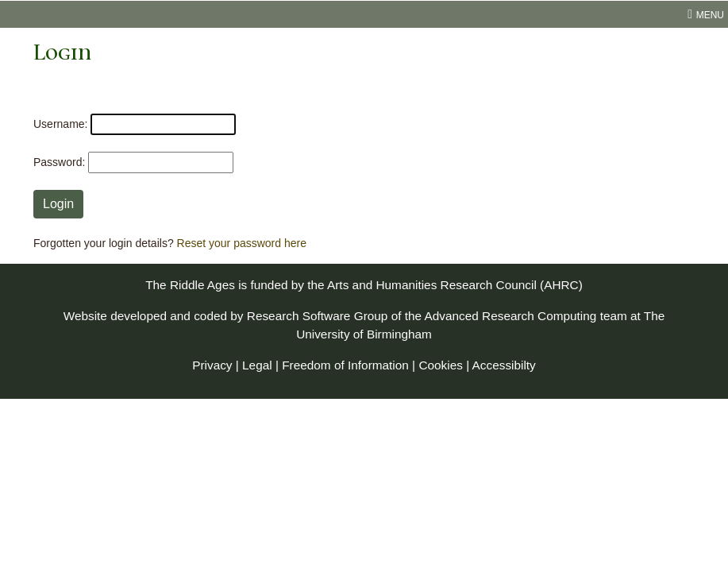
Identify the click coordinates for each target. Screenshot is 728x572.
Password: (59, 162)
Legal (257, 365)
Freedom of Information (345, 365)
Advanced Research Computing (511, 316)
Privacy (212, 365)
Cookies (441, 365)
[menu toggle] (364, 14)
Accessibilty (504, 365)
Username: (60, 124)
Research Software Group (318, 316)
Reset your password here (242, 243)
